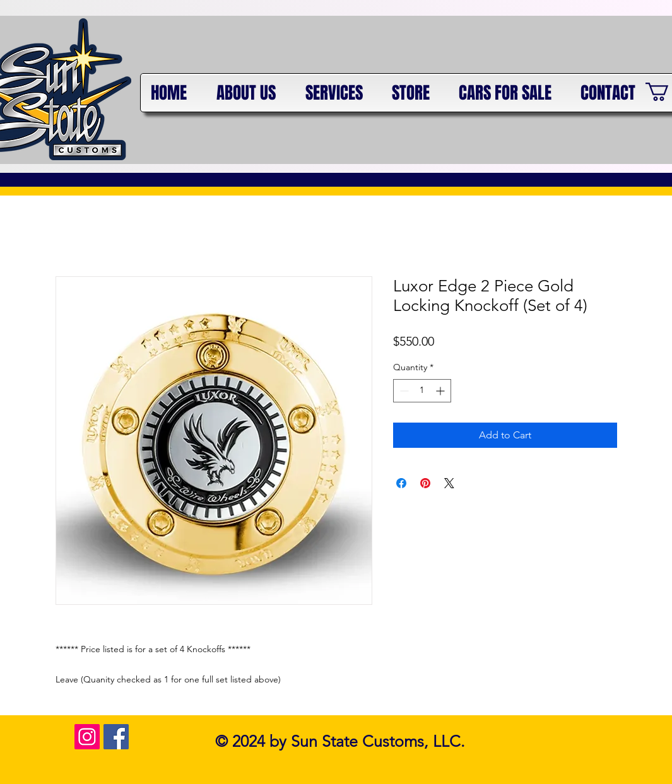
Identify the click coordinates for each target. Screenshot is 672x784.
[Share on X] (449, 483)
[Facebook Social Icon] (116, 737)
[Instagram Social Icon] (87, 737)
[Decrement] (403, 391)
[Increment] (441, 391)
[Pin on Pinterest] (425, 483)
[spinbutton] (422, 391)
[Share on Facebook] (401, 483)
